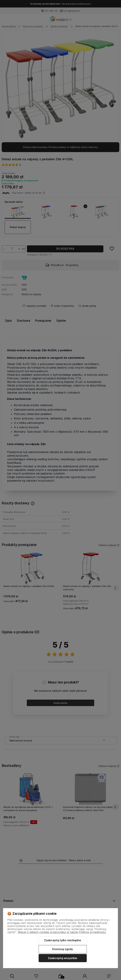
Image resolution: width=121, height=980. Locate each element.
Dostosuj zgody (63, 949)
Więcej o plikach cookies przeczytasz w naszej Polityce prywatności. (62, 932)
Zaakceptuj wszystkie (63, 958)
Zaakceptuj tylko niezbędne (63, 940)
